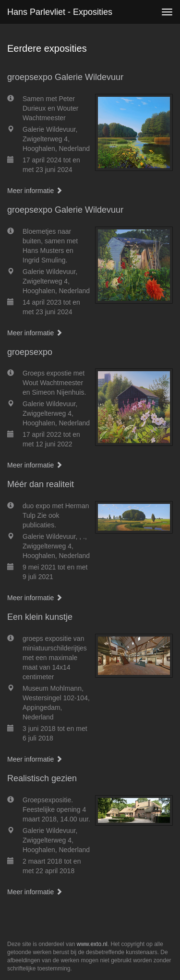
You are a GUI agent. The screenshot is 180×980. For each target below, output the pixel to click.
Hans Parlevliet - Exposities (60, 12)
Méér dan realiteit (41, 484)
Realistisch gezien (42, 778)
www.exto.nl (92, 944)
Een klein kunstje (40, 617)
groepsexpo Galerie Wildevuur (65, 77)
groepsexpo (30, 352)
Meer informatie (35, 191)
